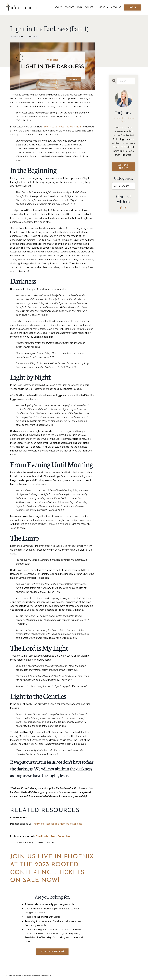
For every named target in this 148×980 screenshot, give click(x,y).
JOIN (80, 7)
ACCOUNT (116, 7)
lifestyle (33, 37)
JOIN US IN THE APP (124, 167)
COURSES (90, 7)
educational (18, 37)
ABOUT (58, 7)
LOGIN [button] (132, 7)
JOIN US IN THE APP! (52, 952)
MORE (104, 7)
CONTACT (69, 7)
